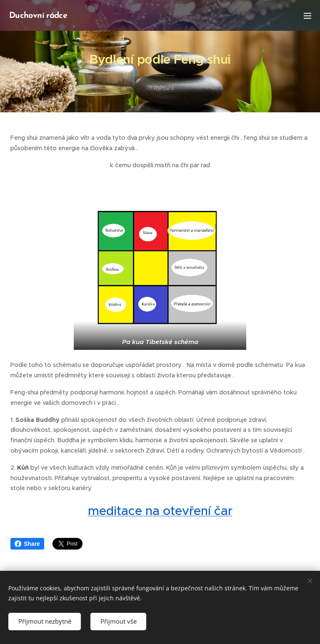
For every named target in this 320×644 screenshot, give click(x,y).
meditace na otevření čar (160, 511)
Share (27, 544)
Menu (307, 16)
